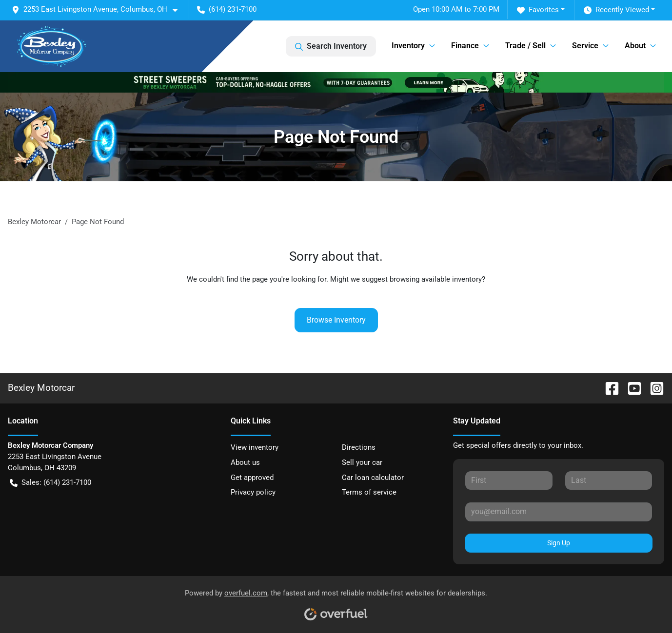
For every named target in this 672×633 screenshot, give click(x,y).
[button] (99, 10)
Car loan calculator (373, 478)
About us (245, 462)
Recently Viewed (616, 10)
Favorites (538, 10)
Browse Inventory (336, 320)
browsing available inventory (436, 279)
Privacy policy (253, 492)
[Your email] (559, 512)
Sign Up (559, 543)
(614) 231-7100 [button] (227, 9)
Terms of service (369, 492)
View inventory (255, 447)
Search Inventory (331, 46)
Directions (359, 447)
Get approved (252, 478)
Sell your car (362, 462)
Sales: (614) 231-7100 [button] (50, 483)
